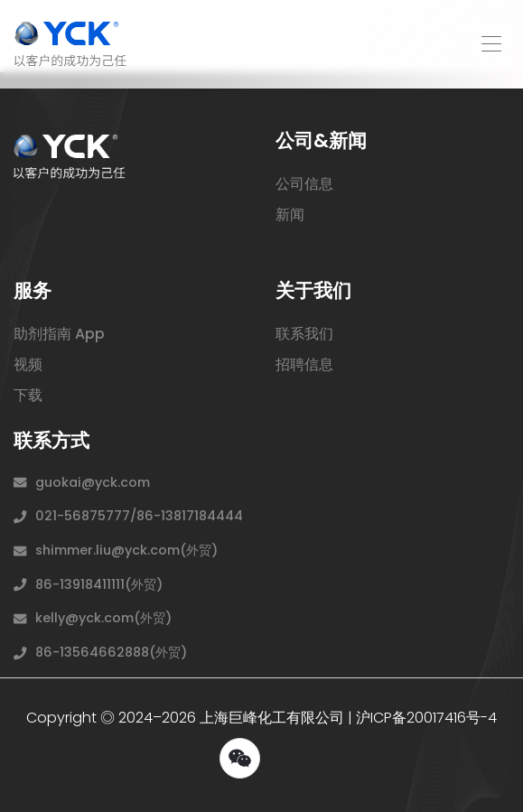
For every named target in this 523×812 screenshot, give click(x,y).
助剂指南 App (59, 334)
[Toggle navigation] (490, 44)
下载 (28, 395)
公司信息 (304, 184)
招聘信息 (304, 364)
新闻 (290, 215)
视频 (28, 364)
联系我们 (304, 334)
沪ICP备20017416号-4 (426, 718)
